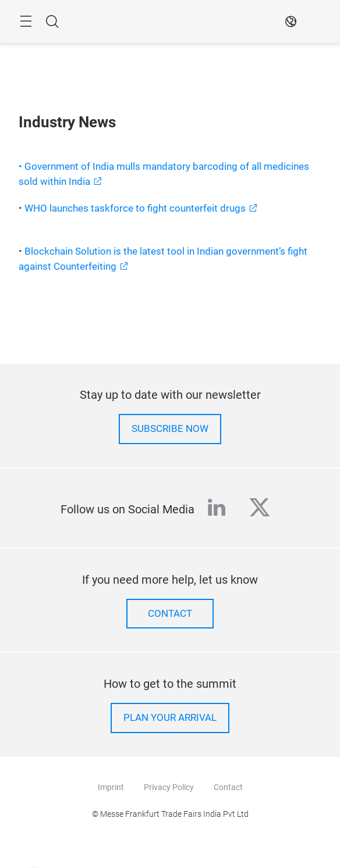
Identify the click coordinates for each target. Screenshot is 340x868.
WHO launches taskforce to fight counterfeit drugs (135, 208)
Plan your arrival (170, 718)
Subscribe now (170, 429)
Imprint (111, 787)
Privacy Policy (169, 787)
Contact (170, 614)
